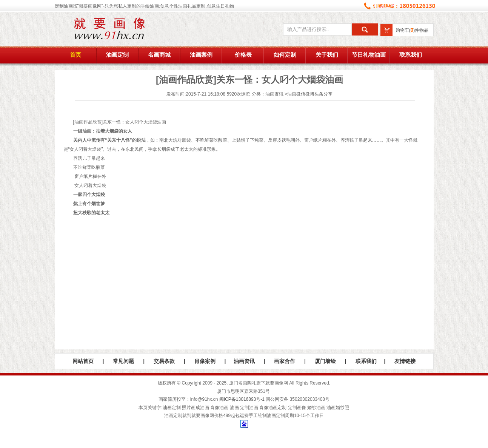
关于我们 (327, 55)
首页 (75, 55)
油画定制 (117, 55)
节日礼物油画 (369, 55)
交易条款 (164, 361)
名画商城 (159, 55)
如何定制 (285, 55)
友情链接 (405, 361)
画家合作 (285, 361)
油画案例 (201, 55)
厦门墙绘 (325, 361)
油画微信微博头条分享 (310, 94)
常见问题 (123, 361)
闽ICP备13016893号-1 (242, 399)
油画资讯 (274, 94)
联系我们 (411, 55)
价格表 (243, 55)
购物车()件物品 (412, 30)
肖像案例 (205, 361)
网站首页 (83, 361)
